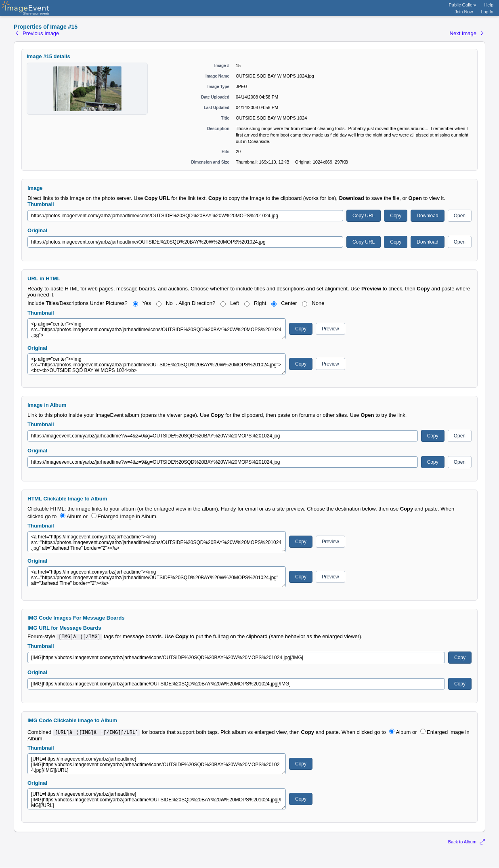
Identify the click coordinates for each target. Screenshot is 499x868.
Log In (487, 12)
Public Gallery (463, 5)
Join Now (464, 12)
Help (489, 5)
